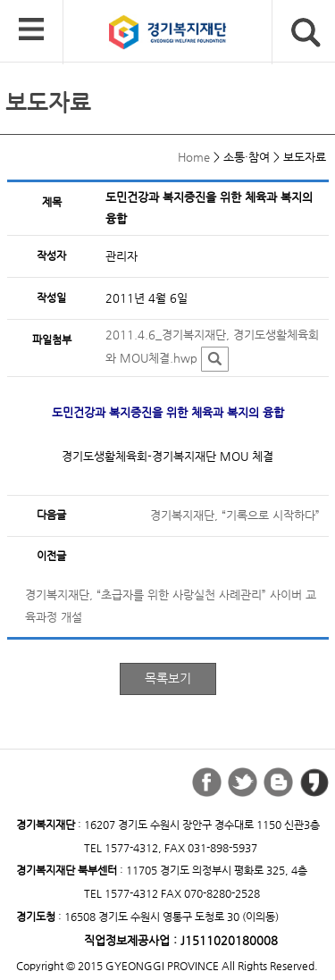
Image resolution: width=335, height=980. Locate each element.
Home (194, 157)
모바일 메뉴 (31, 30)
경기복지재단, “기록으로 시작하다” (235, 515)
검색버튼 (306, 33)
